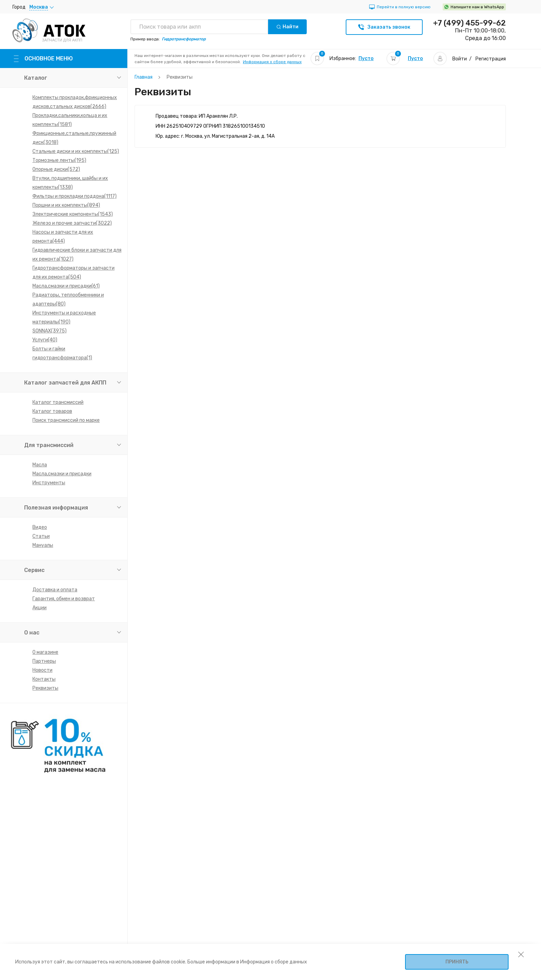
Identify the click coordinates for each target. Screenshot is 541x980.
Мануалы (43, 545)
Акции (40, 608)
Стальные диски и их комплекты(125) (76, 151)
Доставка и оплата (55, 590)
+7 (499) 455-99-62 (469, 23)
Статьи (41, 536)
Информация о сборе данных (272, 62)
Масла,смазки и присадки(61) (66, 286)
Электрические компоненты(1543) (73, 214)
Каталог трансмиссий (58, 402)
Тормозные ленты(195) (59, 160)
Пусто (366, 59)
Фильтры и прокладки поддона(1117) (75, 196)
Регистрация (491, 59)
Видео (40, 527)
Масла (40, 465)
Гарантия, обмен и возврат (64, 599)
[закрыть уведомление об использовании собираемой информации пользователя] (521, 954)
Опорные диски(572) (56, 169)
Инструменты (49, 483)
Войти (460, 59)
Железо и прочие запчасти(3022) (72, 223)
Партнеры (44, 661)
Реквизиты (45, 688)
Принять (457, 962)
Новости (42, 670)
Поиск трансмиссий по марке (66, 420)
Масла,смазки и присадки (62, 474)
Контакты (44, 679)
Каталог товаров (52, 411)
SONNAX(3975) (50, 331)
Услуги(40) (45, 340)
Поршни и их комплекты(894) (66, 205)
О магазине (45, 652)
